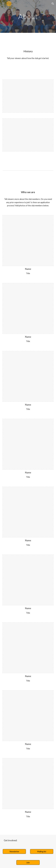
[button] (3, 4)
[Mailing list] (42, 851)
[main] (28, 16)
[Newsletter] (14, 851)
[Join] (28, 862)
